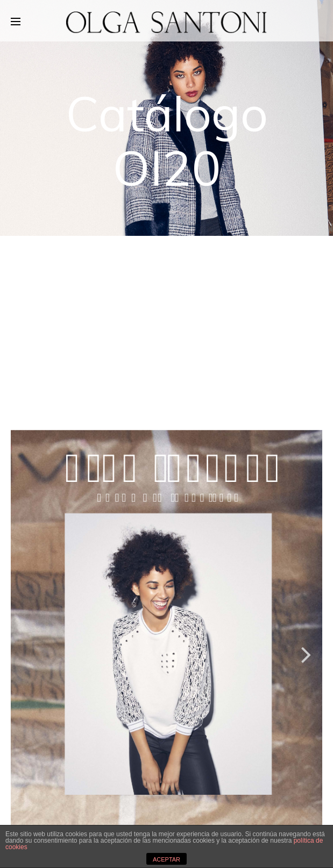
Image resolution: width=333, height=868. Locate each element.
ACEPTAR (166, 859)
